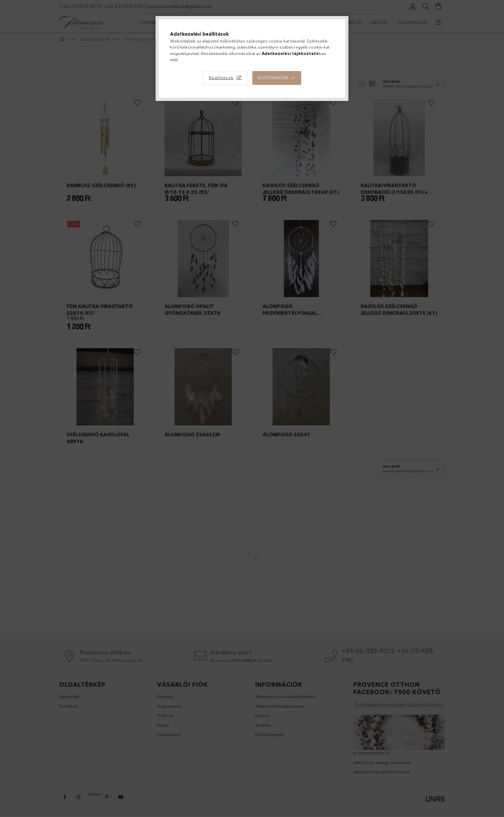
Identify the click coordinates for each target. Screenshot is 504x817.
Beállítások (221, 77)
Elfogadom (273, 77)
